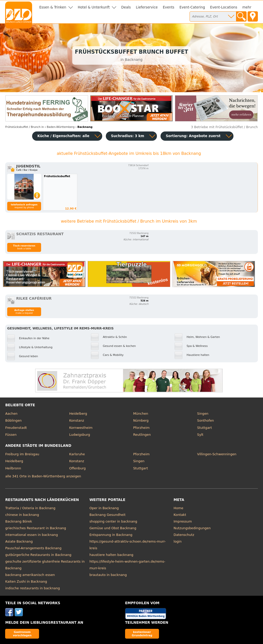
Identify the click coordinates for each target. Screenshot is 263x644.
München (141, 414)
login (178, 541)
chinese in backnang (22, 515)
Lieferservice (147, 7)
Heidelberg (78, 414)
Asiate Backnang (19, 541)
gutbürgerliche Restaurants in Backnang (38, 555)
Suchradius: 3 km (128, 136)
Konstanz (77, 420)
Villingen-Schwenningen (217, 454)
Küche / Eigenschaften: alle (63, 136)
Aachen (11, 414)
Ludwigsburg (79, 435)
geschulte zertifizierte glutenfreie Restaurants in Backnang (45, 565)
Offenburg (77, 468)
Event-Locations (224, 7)
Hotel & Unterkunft (94, 7)
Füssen (11, 435)
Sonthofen (206, 420)
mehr (247, 7)
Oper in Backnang (104, 508)
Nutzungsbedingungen (192, 528)
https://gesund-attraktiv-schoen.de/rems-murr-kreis (128, 545)
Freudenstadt (16, 428)
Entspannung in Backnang (111, 535)
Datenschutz (184, 535)
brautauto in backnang (108, 575)
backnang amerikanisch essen (30, 575)
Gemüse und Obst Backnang (113, 528)
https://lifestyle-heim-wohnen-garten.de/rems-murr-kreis (127, 565)
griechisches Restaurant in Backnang (36, 528)
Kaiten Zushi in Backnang (26, 581)
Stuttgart (205, 428)
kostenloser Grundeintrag (142, 634)
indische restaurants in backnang (32, 588)
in (24, 127)
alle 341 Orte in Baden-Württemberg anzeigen (43, 476)
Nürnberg (141, 420)
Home (179, 508)
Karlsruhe (77, 454)
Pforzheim (142, 428)
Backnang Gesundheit (107, 515)
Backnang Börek (18, 521)
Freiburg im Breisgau (22, 454)
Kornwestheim (81, 428)
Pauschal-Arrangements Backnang (33, 548)
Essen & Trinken (53, 7)
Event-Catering (192, 7)
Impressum (183, 521)
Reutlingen (142, 435)
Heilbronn (13, 468)
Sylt (200, 435)
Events (169, 7)
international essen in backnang (31, 535)
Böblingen (13, 420)
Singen (203, 414)
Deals (126, 7)
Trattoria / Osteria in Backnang (30, 508)
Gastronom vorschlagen (22, 634)
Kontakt (180, 515)
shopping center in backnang (113, 521)
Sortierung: (193, 136)
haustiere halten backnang (111, 555)
